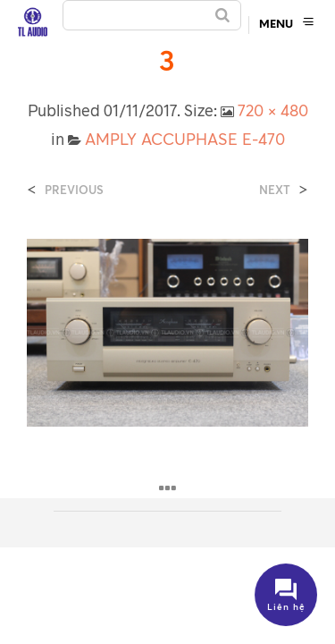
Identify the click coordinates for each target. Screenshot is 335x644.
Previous (74, 190)
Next (275, 190)
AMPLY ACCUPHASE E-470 (185, 139)
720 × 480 (273, 110)
